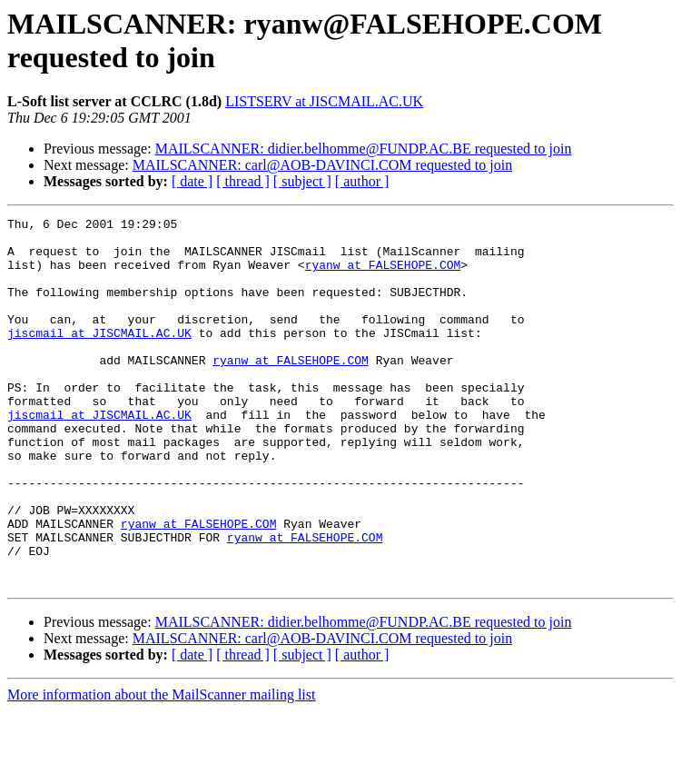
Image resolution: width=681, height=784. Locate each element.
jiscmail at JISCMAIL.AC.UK (99, 357)
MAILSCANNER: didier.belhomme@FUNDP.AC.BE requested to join (364, 149)
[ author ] (362, 181)
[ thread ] (243, 181)
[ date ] (192, 181)
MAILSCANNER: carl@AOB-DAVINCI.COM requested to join (322, 165)
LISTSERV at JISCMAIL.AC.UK (324, 101)
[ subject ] (302, 181)
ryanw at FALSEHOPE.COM (383, 275)
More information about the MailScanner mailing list (161, 768)
